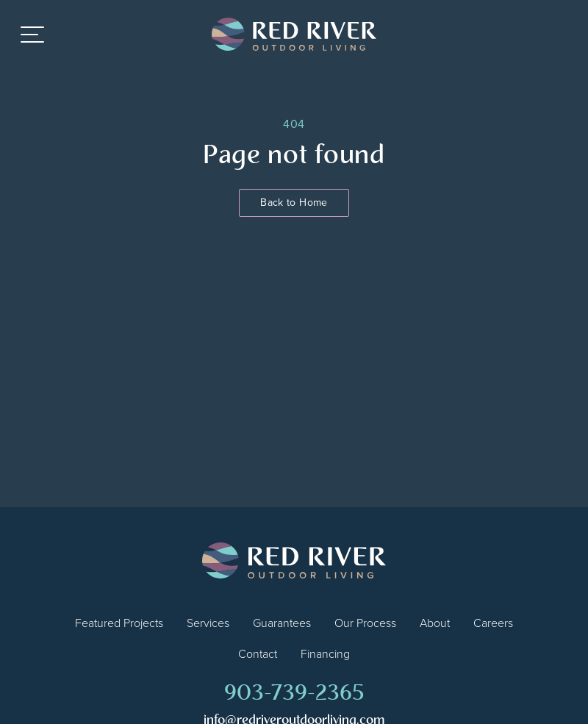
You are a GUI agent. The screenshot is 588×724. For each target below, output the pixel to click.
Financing (325, 654)
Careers (493, 623)
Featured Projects (119, 623)
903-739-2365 (294, 694)
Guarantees (282, 623)
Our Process (365, 623)
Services (208, 623)
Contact (258, 654)
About (435, 623)
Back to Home (294, 202)
